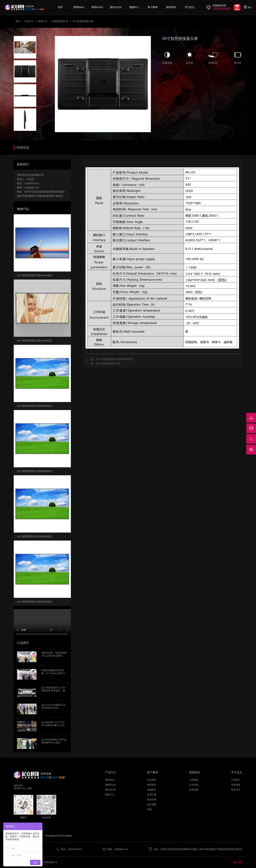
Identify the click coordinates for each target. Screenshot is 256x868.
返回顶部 (238, 862)
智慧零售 (152, 785)
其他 (149, 809)
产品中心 (29, 21)
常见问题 (194, 790)
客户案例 (153, 7)
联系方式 (236, 790)
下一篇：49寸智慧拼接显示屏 (103, 364)
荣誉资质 (236, 785)
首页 (60, 7)
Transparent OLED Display (58, 836)
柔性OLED (116, 7)
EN (250, 7)
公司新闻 (194, 780)
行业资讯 (194, 785)
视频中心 (134, 7)
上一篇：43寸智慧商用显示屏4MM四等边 (109, 359)
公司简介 (236, 780)
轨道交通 (152, 799)
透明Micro (79, 7)
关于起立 (190, 7)
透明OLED (97, 7)
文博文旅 (152, 795)
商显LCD (43, 21)
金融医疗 (152, 790)
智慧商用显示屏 (60, 21)
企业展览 (152, 780)
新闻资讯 (171, 7)
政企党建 (152, 804)
